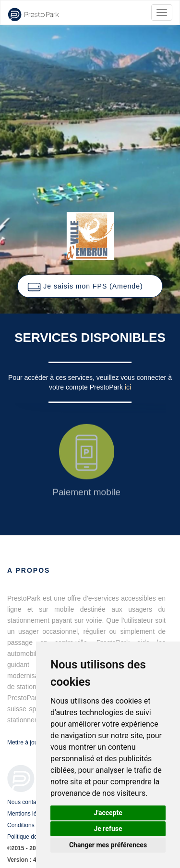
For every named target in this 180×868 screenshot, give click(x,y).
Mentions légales (29, 814)
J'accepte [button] (108, 813)
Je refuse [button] (108, 829)
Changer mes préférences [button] (108, 845)
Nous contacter (27, 802)
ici (128, 387)
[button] (90, 286)
